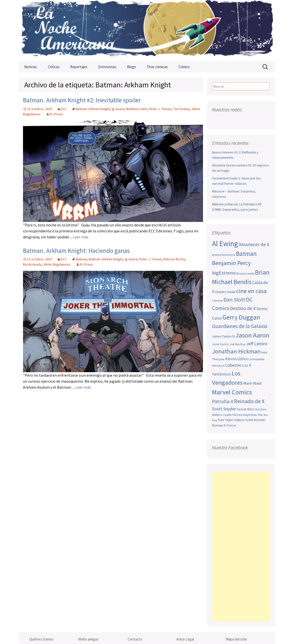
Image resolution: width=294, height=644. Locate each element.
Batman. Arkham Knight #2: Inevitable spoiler (82, 100)
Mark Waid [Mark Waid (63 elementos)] (252, 383)
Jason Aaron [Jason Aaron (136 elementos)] (252, 335)
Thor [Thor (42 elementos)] (260, 415)
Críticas (54, 67)
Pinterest (246, 119)
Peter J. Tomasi (160, 109)
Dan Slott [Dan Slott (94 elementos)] (234, 300)
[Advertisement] (241, 546)
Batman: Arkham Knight (93, 109)
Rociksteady (32, 264)
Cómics (184, 67)
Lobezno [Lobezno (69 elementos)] (233, 365)
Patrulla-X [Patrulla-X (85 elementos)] (223, 401)
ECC (64, 109)
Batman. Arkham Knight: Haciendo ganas (76, 251)
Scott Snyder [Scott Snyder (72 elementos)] (224, 409)
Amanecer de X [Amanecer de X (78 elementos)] (254, 244)
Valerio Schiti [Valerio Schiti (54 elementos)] (244, 420)
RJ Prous (56, 114)
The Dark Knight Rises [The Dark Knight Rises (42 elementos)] (245, 415)
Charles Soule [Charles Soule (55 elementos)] (225, 292)
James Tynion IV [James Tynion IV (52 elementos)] (223, 336)
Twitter (226, 119)
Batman (81, 259)
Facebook (216, 119)
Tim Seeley (182, 109)
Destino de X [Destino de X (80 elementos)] (243, 308)
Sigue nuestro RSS (265, 119)
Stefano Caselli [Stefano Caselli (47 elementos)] (222, 415)
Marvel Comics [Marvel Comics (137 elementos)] (232, 392)
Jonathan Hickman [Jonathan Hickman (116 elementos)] (236, 351)
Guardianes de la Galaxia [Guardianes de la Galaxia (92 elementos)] (240, 326)
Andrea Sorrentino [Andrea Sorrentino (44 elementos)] (224, 255)
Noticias (31, 67)
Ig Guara (118, 109)
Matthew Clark (136, 109)
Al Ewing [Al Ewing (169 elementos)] (225, 243)
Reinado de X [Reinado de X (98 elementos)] (249, 401)
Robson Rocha (174, 259)
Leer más (81, 237)
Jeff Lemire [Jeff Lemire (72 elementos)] (257, 344)
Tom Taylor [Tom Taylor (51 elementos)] (226, 420)
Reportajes (79, 67)
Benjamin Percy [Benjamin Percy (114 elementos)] (231, 263)
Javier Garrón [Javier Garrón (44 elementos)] (220, 344)
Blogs (131, 67)
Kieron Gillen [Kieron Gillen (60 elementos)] (236, 359)
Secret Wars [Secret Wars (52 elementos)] (245, 409)
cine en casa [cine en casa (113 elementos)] (251, 291)
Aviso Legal (185, 639)
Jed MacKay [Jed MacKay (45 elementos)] (238, 344)
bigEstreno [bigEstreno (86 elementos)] (224, 273)
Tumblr (255, 119)
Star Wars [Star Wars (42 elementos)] (261, 409)
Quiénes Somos (41, 639)
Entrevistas (107, 67)
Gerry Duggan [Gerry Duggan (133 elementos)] (241, 317)
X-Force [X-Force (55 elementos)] (230, 425)
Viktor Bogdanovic (57, 264)
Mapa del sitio (236, 639)
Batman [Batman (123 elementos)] (246, 254)
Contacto (135, 639)
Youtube (236, 119)
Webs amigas (88, 639)
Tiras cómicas (157, 67)
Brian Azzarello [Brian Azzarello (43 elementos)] (245, 274)
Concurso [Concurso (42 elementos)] (217, 301)
